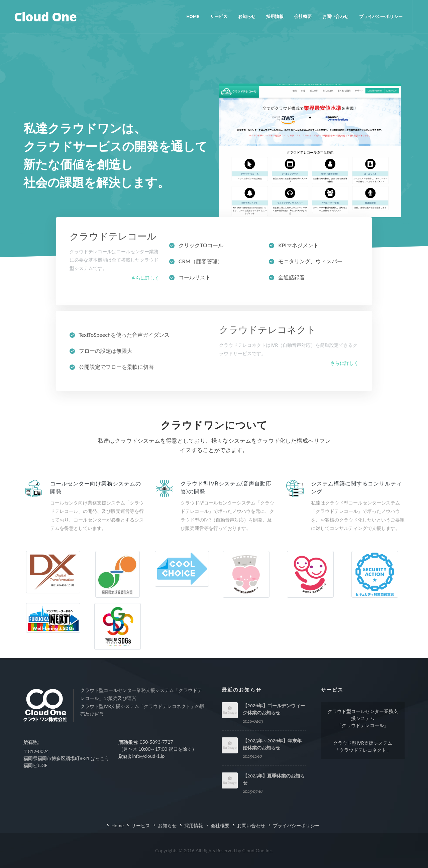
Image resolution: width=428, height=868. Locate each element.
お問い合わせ (251, 825)
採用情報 (194, 825)
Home (118, 825)
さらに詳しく (145, 278)
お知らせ (167, 825)
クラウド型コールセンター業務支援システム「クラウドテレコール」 (363, 718)
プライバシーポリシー (296, 825)
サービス (141, 825)
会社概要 (220, 825)
